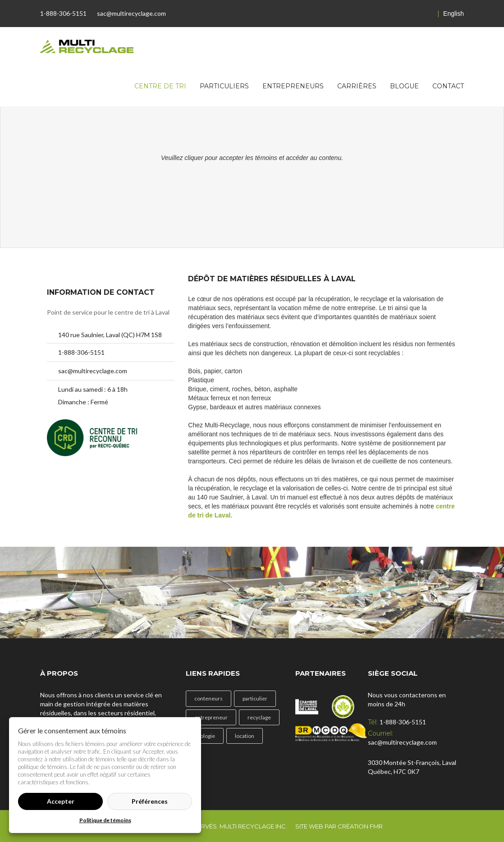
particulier (255, 698)
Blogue (404, 86)
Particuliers (224, 86)
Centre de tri (160, 86)
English (451, 14)
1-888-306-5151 (63, 13)
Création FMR (360, 826)
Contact (448, 86)
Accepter (61, 801)
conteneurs (208, 698)
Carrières (357, 86)
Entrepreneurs (293, 86)
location (245, 736)
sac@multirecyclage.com (131, 13)
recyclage (259, 717)
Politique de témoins (105, 820)
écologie (205, 736)
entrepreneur (211, 717)
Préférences (150, 801)
